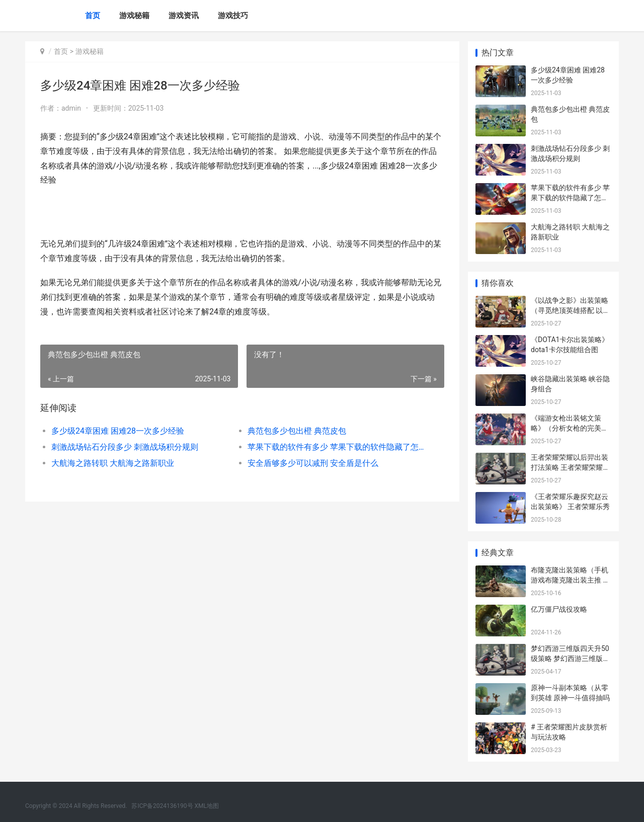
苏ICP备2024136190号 (162, 806)
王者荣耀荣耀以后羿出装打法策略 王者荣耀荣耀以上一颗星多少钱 (570, 467)
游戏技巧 (233, 16)
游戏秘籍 (134, 16)
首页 (93, 16)
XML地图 (207, 806)
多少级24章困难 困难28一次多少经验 (118, 431)
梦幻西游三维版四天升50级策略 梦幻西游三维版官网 (570, 658)
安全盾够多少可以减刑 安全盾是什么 (312, 463)
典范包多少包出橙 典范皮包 (296, 431)
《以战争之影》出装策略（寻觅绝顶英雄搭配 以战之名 (570, 310)
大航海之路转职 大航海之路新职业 (113, 463)
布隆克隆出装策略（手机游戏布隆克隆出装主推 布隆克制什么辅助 (570, 580)
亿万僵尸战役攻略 (559, 609)
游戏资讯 (184, 16)
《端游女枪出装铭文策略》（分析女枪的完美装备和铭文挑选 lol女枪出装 (571, 428)
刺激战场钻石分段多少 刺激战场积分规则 (125, 447)
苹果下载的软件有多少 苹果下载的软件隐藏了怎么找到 (334, 447)
